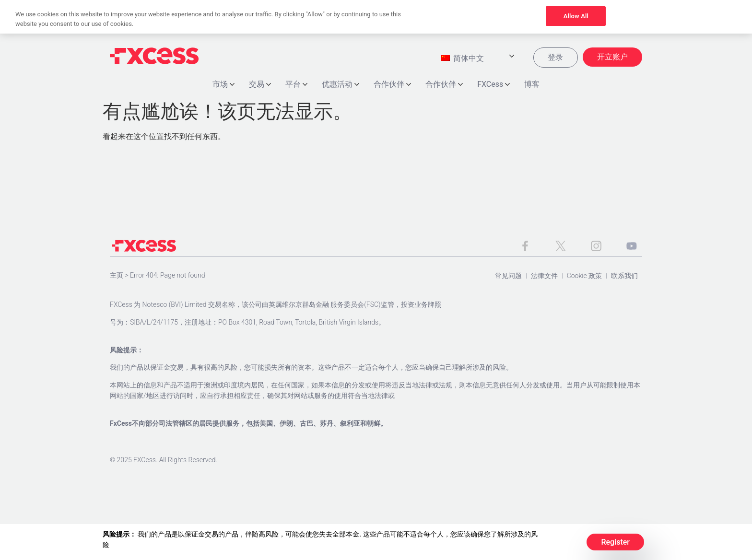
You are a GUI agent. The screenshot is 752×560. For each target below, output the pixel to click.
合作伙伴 (392, 85)
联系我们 (624, 277)
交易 (260, 85)
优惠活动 (341, 85)
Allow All (576, 16)
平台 (296, 85)
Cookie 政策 (584, 277)
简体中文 (462, 59)
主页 (117, 276)
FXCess (493, 85)
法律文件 (544, 277)
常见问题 (508, 277)
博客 (532, 85)
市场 (223, 85)
